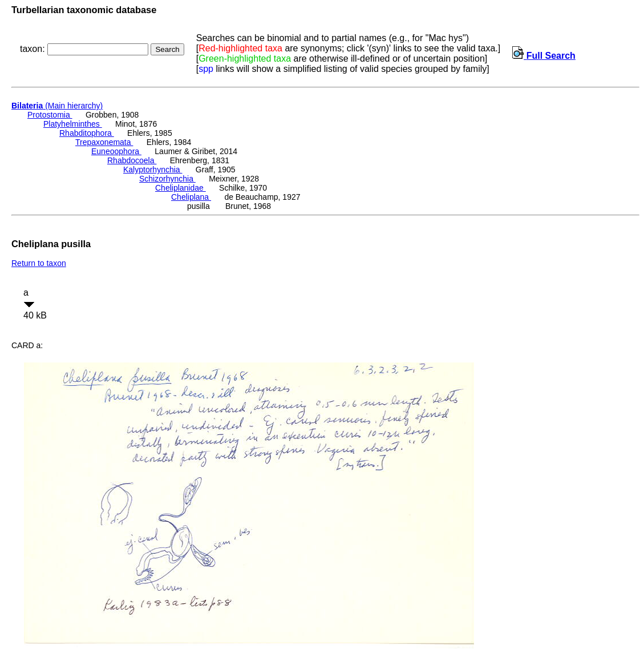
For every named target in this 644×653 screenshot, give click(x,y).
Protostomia (50, 115)
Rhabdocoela (132, 160)
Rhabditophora (87, 133)
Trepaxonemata (104, 142)
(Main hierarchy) (57, 106)
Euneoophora (116, 151)
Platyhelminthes (73, 124)
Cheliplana (191, 197)
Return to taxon (39, 263)
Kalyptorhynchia (153, 170)
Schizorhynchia (167, 179)
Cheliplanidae (181, 188)
